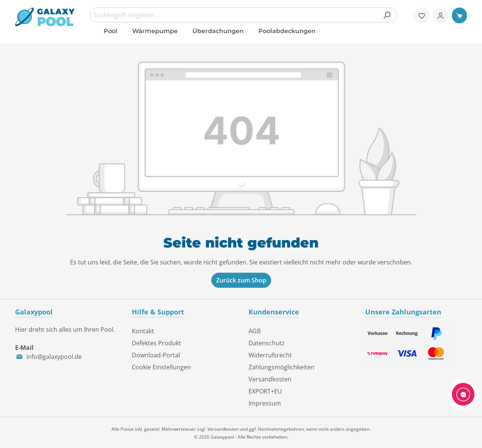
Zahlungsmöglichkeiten (281, 367)
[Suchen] (387, 15)
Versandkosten (270, 379)
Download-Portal (156, 355)
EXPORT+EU (265, 391)
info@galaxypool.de (54, 357)
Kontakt (143, 331)
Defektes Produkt (156, 343)
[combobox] (243, 15)
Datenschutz (267, 343)
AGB (255, 331)
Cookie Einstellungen (161, 367)
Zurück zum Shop (241, 280)
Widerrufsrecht (270, 355)
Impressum (265, 403)
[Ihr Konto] (441, 15)
